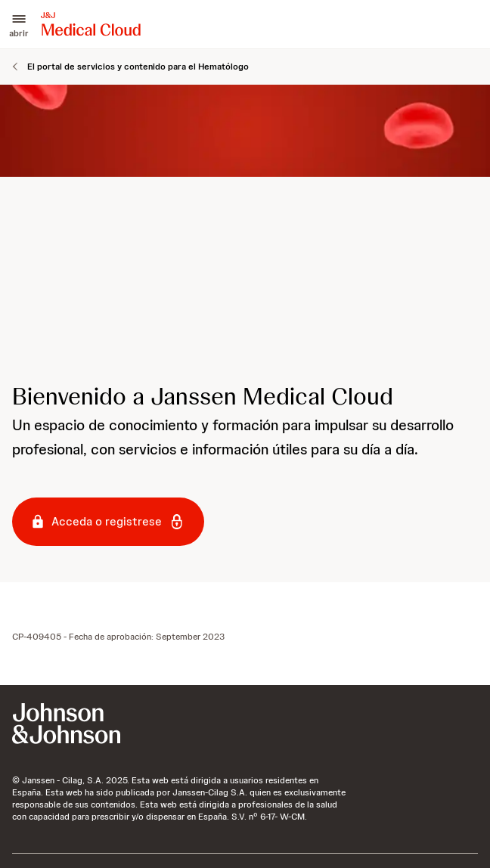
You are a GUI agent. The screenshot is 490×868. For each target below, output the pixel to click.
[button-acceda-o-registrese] (108, 522)
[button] (19, 24)
